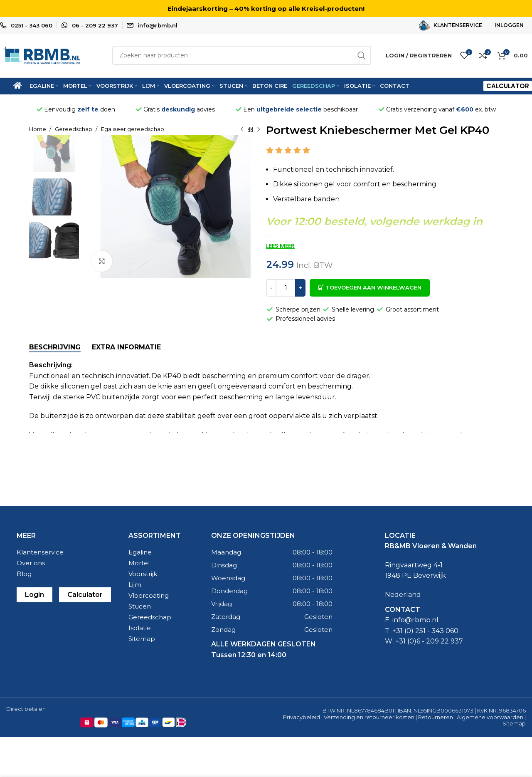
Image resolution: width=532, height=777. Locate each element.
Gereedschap (74, 129)
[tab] (55, 347)
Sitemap (514, 724)
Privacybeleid (302, 717)
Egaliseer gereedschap (133, 129)
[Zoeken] (242, 56)
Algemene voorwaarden (490, 717)
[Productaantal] (286, 288)
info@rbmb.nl (158, 25)
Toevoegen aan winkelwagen (373, 288)
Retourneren (436, 717)
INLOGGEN (509, 25)
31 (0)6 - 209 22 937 (431, 642)
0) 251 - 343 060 (432, 631)
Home (38, 129)
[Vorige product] (242, 130)
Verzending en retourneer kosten (369, 717)
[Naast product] (259, 130)
